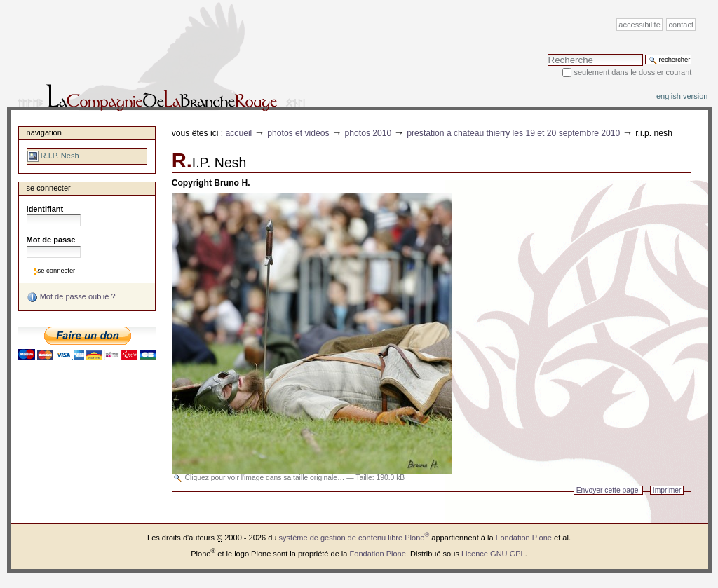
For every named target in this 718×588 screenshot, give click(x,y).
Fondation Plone (524, 538)
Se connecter (49, 188)
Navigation (44, 132)
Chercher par (547, 54)
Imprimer (667, 490)
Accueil (239, 133)
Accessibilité (639, 25)
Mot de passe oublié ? (71, 297)
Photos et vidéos (298, 133)
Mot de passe (51, 240)
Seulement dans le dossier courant (632, 72)
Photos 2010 (368, 133)
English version (682, 96)
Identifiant (45, 209)
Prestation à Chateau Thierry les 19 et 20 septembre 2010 (513, 133)
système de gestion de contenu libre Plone (354, 538)
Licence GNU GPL (493, 554)
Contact (682, 25)
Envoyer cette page (608, 490)
